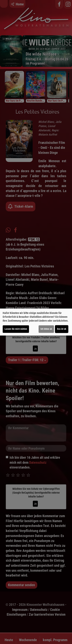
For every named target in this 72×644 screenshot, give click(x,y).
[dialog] (36, 322)
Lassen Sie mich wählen (16, 329)
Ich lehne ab (46, 329)
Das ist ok (62, 329)
